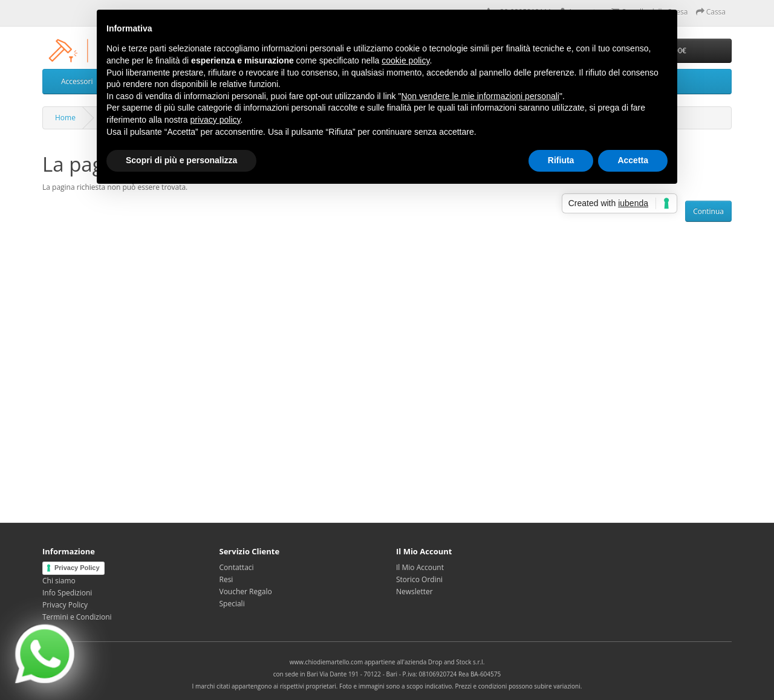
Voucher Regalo (246, 591)
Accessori (77, 81)
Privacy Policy (77, 568)
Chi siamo (59, 581)
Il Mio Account (420, 567)
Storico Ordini (419, 579)
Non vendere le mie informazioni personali (480, 96)
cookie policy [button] (405, 60)
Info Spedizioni (67, 593)
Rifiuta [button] (561, 160)
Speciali (232, 604)
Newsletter (415, 591)
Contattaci (237, 567)
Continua (708, 211)
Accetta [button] (633, 160)
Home (65, 118)
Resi (226, 579)
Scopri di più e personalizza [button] (181, 160)
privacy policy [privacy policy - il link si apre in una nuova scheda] (216, 120)
